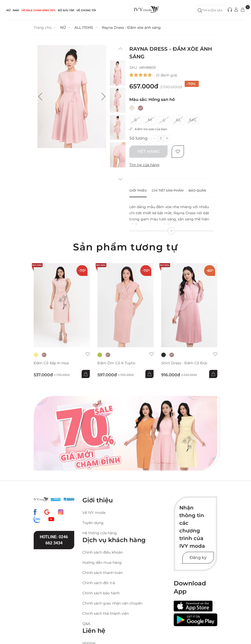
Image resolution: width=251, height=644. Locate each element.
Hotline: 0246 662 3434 (54, 540)
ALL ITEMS (84, 28)
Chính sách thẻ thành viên (106, 613)
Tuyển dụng (93, 523)
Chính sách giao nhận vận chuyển (112, 603)
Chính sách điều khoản (103, 552)
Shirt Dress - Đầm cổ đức (184, 363)
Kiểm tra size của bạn (148, 129)
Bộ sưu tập (66, 10)
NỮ (8, 10)
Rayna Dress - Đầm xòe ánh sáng (131, 28)
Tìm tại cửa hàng (144, 165)
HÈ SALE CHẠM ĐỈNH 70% (39, 10)
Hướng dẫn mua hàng (102, 562)
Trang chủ (43, 28)
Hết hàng (148, 151)
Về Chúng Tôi (86, 10)
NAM (16, 10)
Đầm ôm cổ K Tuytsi (116, 363)
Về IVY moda (94, 513)
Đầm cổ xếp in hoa (51, 363)
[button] (40, 97)
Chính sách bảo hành (101, 593)
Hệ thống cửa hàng (100, 533)
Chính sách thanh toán (103, 573)
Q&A (86, 624)
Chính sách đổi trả (99, 583)
